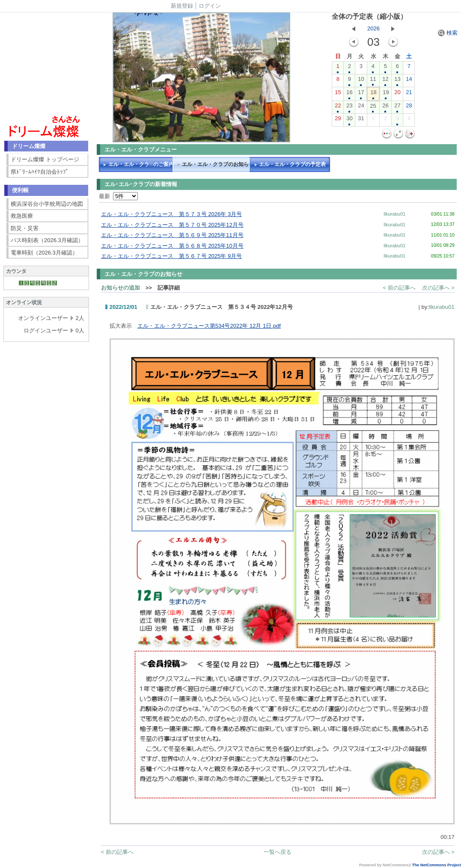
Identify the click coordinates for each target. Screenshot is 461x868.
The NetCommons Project (437, 865)
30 (349, 120)
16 (349, 94)
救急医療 (22, 216)
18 (373, 94)
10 (361, 81)
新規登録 (182, 6)
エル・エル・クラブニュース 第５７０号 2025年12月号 (172, 225)
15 (338, 94)
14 (409, 81)
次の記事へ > (438, 288)
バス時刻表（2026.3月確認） (47, 240)
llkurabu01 (394, 214)
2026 (373, 28)
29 (338, 120)
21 (409, 94)
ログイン (210, 6)
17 (361, 94)
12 (385, 81)
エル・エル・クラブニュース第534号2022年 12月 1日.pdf (209, 326)
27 (397, 107)
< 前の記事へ (399, 288)
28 (409, 107)
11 (373, 81)
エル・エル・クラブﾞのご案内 (141, 164)
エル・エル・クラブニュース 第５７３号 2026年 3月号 (171, 214)
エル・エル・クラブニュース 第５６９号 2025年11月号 (172, 235)
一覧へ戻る (278, 852)
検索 (448, 33)
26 (385, 107)
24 (361, 107)
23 (349, 107)
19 (386, 94)
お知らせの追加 (120, 288)
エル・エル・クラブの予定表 (292, 164)
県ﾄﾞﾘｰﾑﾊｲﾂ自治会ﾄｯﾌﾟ (40, 172)
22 (338, 107)
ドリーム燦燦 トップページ (45, 159)
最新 (118, 196)
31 (361, 120)
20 (397, 94)
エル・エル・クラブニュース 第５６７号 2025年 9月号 (171, 256)
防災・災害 (25, 228)
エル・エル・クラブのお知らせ (217, 164)
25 (373, 108)
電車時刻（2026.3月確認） (44, 253)
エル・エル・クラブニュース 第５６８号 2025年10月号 (172, 246)
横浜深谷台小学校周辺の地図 (47, 204)
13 (397, 81)
